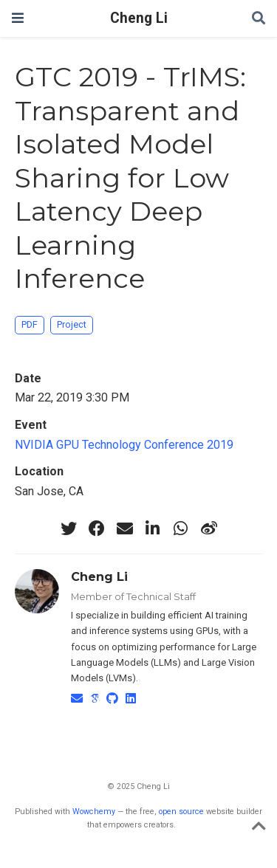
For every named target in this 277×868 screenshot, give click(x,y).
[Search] (259, 19)
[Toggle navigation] (18, 18)
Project (72, 324)
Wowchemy (94, 812)
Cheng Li (139, 18)
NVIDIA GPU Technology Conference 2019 (124, 445)
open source (181, 812)
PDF (30, 324)
